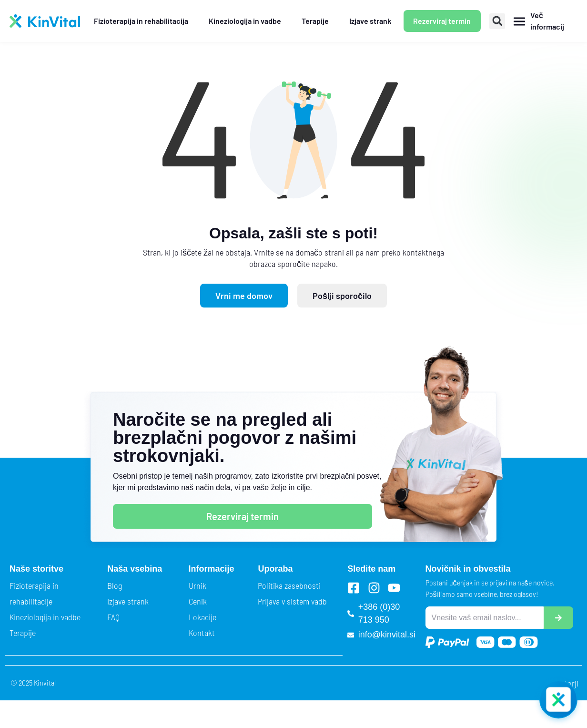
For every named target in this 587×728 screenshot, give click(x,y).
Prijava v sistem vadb (292, 601)
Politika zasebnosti (289, 585)
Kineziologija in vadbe (45, 617)
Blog (115, 585)
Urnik (197, 585)
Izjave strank (128, 601)
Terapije (23, 633)
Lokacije (202, 617)
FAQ (113, 617)
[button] (497, 21)
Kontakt (202, 633)
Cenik (198, 601)
